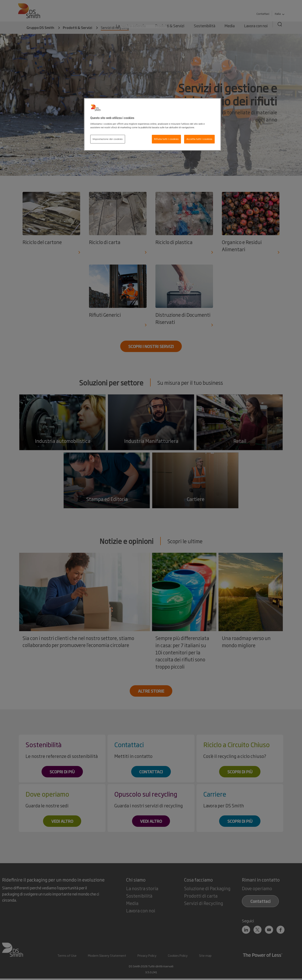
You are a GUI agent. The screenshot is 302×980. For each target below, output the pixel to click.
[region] (152, 124)
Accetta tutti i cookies (199, 139)
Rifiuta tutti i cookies (167, 139)
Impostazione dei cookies (108, 139)
